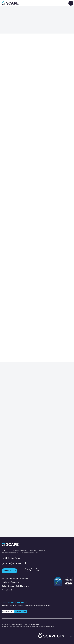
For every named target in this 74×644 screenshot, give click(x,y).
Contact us (9, 571)
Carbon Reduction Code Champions (15, 586)
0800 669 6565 (11, 558)
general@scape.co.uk (14, 563)
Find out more (47, 606)
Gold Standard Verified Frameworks (15, 578)
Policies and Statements (10, 582)
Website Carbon (21, 611)
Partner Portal (7, 590)
